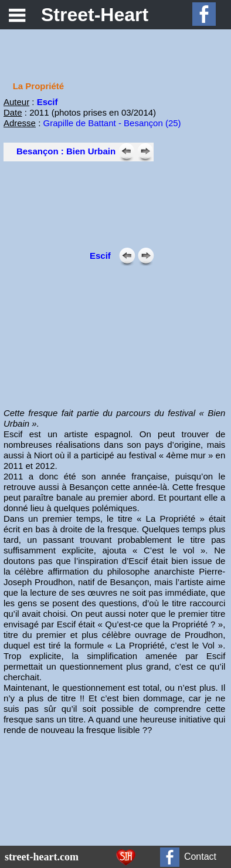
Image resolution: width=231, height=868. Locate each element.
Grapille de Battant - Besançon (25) (112, 123)
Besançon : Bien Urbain (66, 151)
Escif (47, 102)
